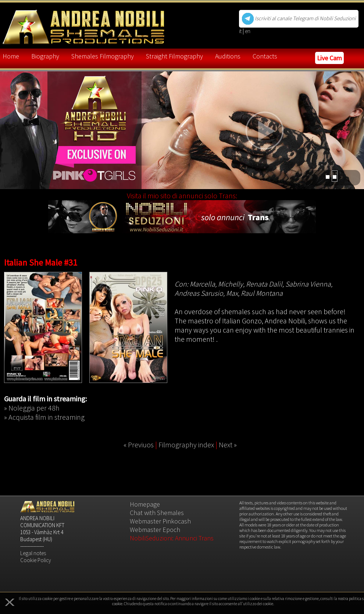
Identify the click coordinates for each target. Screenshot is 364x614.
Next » (228, 445)
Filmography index (186, 445)
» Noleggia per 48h (32, 408)
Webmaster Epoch (155, 530)
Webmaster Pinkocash (160, 521)
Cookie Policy (36, 560)
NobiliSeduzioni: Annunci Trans (172, 538)
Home (11, 56)
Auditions (228, 56)
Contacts (265, 56)
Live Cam (329, 58)
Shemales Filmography (103, 56)
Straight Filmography (174, 56)
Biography (45, 56)
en (248, 31)
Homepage (145, 504)
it (241, 31)
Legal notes (33, 553)
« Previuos (139, 445)
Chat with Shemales (157, 513)
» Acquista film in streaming (44, 417)
